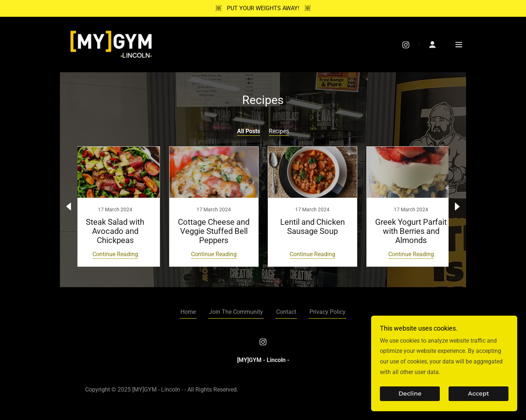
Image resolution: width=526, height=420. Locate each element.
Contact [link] (286, 312)
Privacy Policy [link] (327, 312)
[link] (111, 44)
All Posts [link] (249, 131)
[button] (432, 45)
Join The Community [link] (236, 312)
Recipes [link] (279, 131)
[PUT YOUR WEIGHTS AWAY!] (263, 8)
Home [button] (188, 312)
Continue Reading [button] (115, 254)
